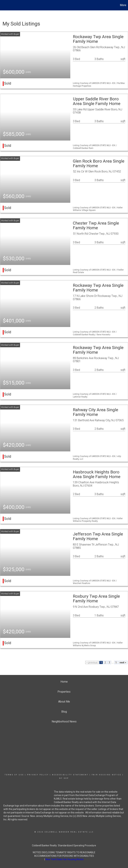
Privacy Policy (38, 775)
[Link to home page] (4, 5)
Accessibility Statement (70, 775)
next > (123, 662)
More (123, 5)
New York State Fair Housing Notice (65, 859)
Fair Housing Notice (106, 775)
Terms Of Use (14, 775)
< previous (92, 662)
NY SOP (64, 778)
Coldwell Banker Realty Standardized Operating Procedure (64, 845)
